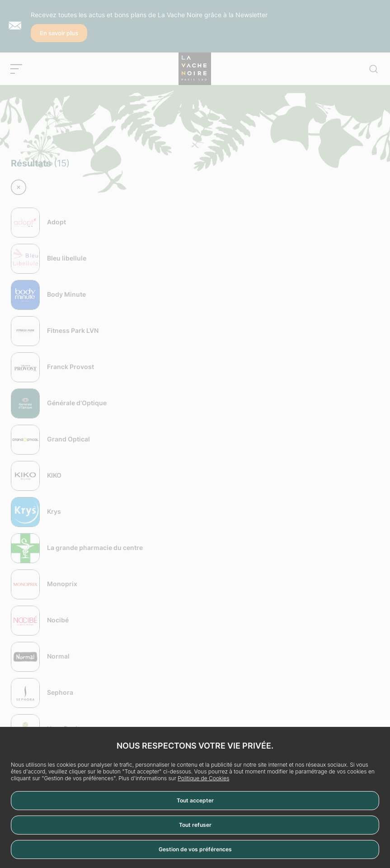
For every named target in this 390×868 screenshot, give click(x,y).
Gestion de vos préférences (195, 849)
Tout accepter (195, 800)
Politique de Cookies (203, 778)
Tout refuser (195, 825)
